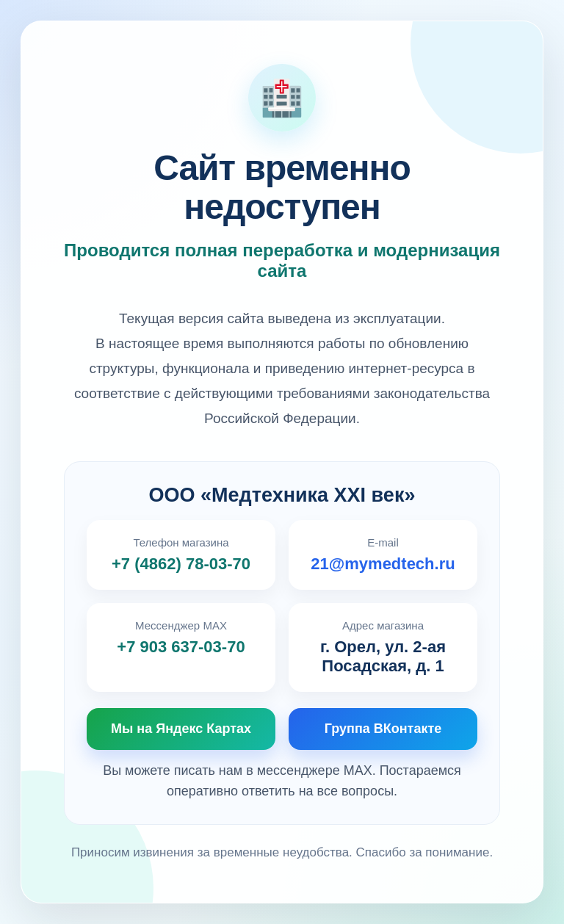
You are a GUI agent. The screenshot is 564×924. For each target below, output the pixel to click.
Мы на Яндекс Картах (181, 729)
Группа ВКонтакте (383, 729)
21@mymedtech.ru (383, 564)
